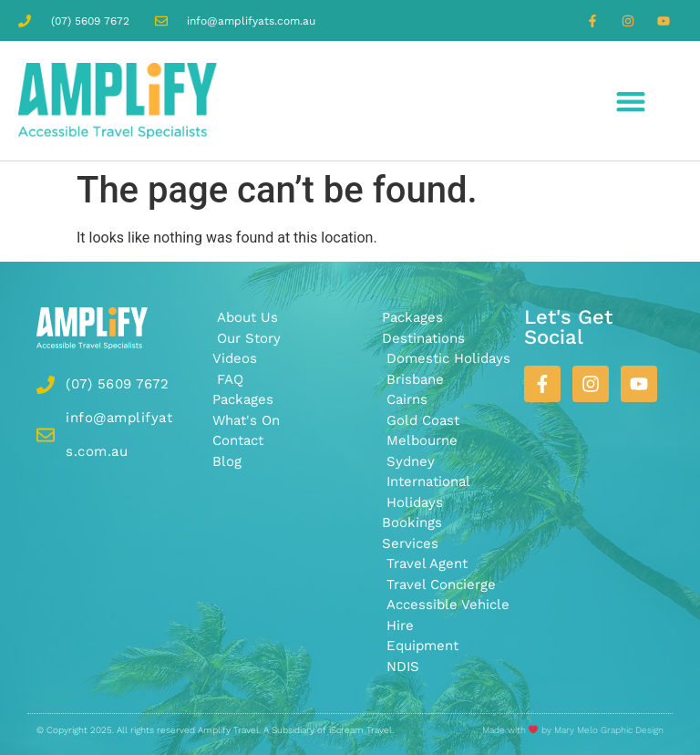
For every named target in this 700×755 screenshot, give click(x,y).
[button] (631, 101)
